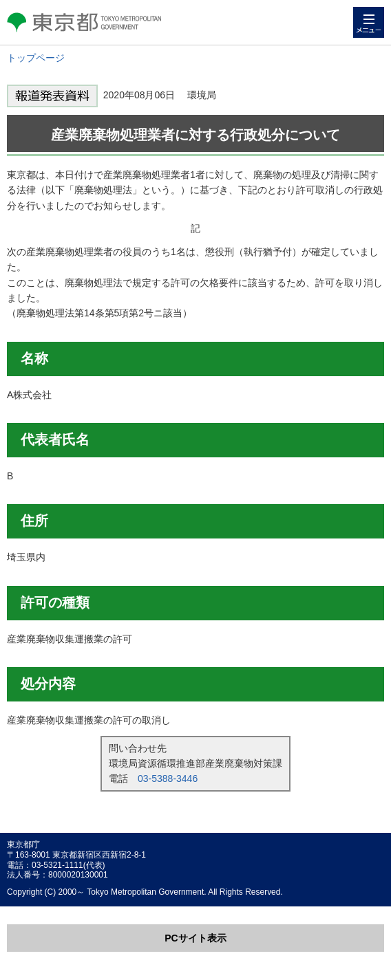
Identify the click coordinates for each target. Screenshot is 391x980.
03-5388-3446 (168, 778)
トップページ (36, 58)
